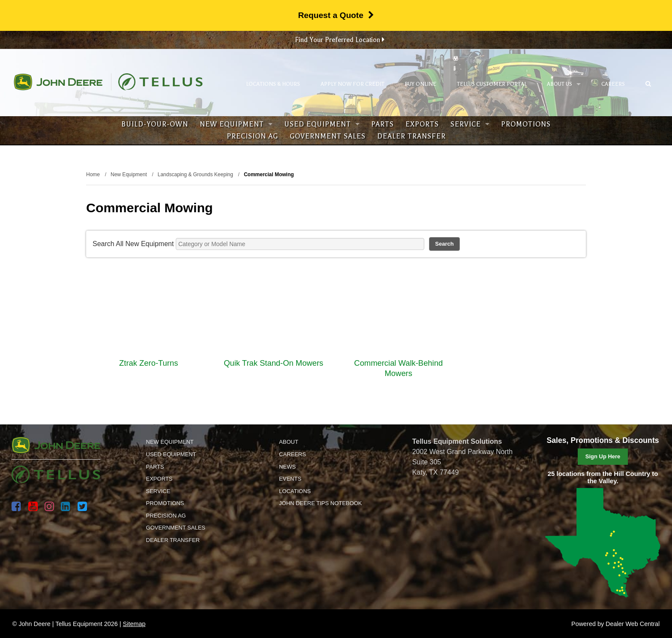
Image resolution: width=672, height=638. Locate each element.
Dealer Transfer (411, 136)
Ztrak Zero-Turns (148, 363)
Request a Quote (336, 15)
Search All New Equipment (133, 244)
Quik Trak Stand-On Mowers (273, 363)
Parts (382, 124)
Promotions (526, 124)
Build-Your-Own (155, 124)
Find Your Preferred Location (340, 40)
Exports (422, 124)
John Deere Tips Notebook (320, 503)
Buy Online (420, 84)
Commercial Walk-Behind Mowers (398, 368)
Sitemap (134, 624)
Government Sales (328, 136)
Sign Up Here (603, 456)
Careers (613, 84)
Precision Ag (252, 136)
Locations (295, 491)
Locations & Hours (273, 84)
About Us (564, 84)
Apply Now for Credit (352, 84)
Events (290, 479)
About (289, 442)
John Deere (58, 82)
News (287, 467)
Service (470, 124)
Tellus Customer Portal (492, 84)
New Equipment (236, 124)
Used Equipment (322, 124)
